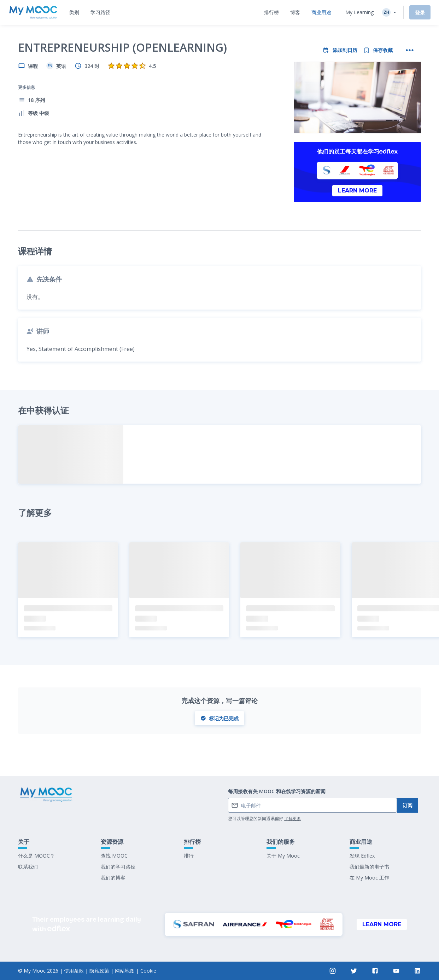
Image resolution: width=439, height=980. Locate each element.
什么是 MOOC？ (36, 856)
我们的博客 (113, 878)
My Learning (359, 12)
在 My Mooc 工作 (369, 878)
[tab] (74, 12)
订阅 (408, 805)
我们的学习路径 (118, 867)
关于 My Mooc (283, 856)
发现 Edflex (362, 856)
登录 (420, 13)
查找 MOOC (114, 856)
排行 (189, 856)
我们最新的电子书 (369, 867)
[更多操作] (410, 50)
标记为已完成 (219, 718)
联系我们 (28, 867)
